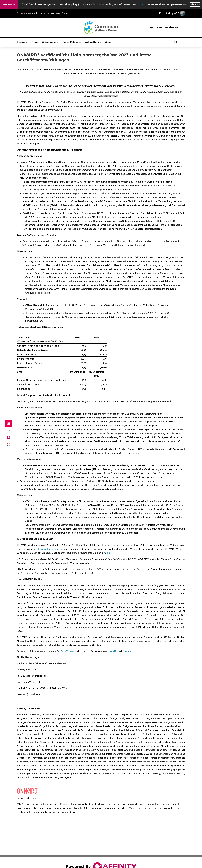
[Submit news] (8, 424)
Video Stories (93, 42)
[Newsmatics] (8, 445)
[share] (183, 42)
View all (195, 4)
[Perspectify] (8, 431)
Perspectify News (28, 42)
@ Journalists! (50, 42)
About (108, 42)
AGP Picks (9, 4)
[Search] (176, 42)
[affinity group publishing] (8, 438)
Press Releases (72, 42)
